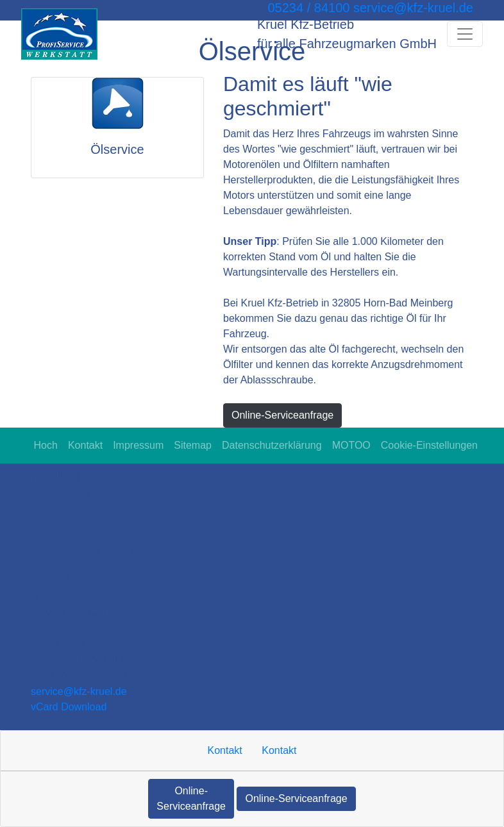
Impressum (138, 445)
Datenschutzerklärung (272, 445)
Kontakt (85, 445)
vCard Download (69, 707)
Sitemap (193, 445)
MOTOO (351, 445)
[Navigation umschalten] (465, 34)
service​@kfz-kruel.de (79, 691)
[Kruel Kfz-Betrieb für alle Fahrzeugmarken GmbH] (59, 34)
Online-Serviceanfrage (282, 415)
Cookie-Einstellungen (429, 445)
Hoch (46, 445)
